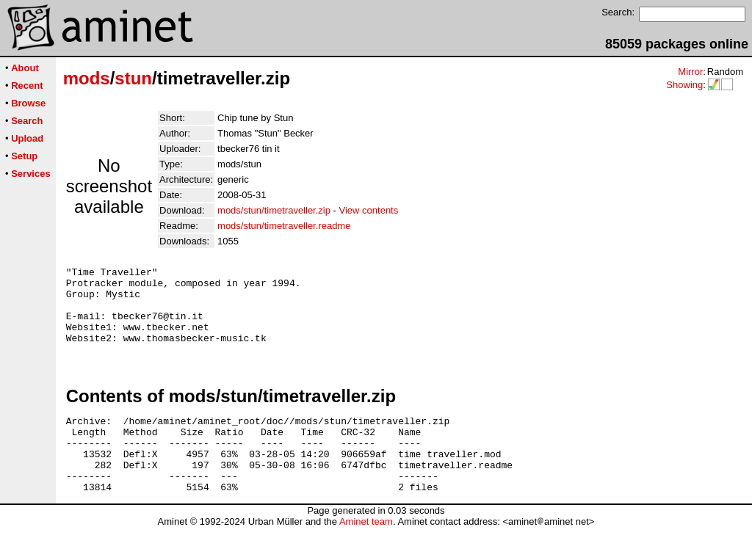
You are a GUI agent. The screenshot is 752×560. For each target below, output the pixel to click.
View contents (369, 210)
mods (87, 78)
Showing (684, 85)
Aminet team (366, 554)
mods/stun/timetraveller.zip (274, 210)
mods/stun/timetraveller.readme (284, 226)
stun (133, 78)
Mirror (690, 72)
